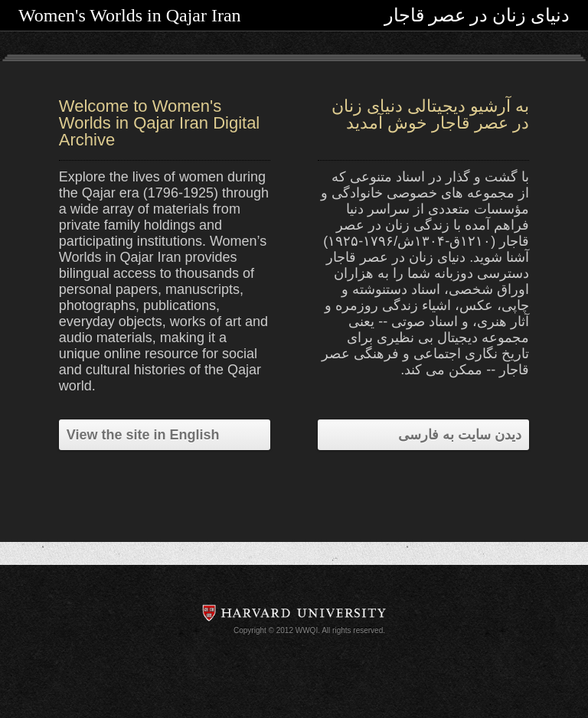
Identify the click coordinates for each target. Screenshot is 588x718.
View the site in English (143, 435)
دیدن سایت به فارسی (460, 435)
